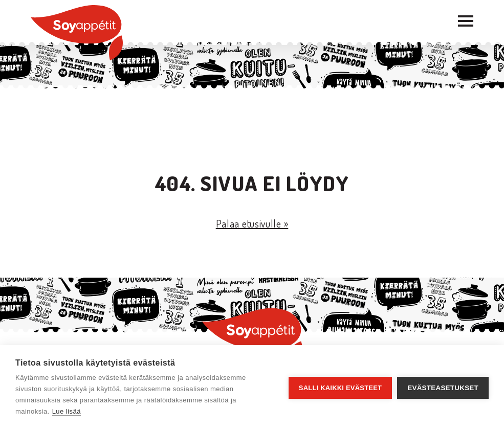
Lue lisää (67, 411)
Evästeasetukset (443, 388)
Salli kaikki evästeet (340, 388)
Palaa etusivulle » (252, 223)
